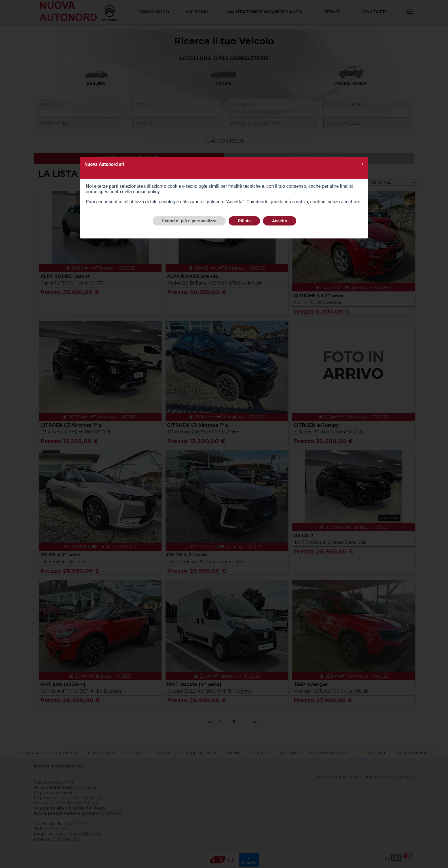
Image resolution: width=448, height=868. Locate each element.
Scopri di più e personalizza (189, 221)
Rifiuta (244, 221)
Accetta (280, 221)
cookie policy (146, 192)
